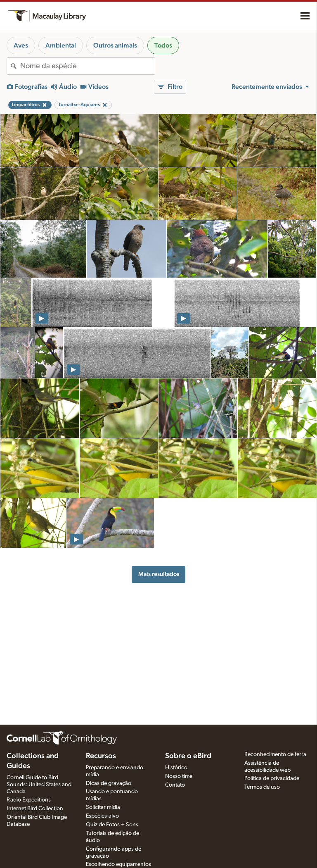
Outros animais (115, 45)
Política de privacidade (272, 778)
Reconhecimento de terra (275, 754)
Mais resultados (159, 574)
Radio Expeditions (29, 800)
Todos (163, 45)
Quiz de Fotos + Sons (112, 825)
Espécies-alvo (102, 816)
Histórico (176, 768)
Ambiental (61, 45)
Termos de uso (262, 787)
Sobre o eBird (188, 756)
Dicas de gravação (109, 783)
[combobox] (88, 66)
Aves (21, 45)
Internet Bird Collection (35, 809)
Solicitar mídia (103, 807)
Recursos (101, 756)
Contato (175, 785)
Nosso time (179, 776)
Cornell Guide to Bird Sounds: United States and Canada (39, 785)
